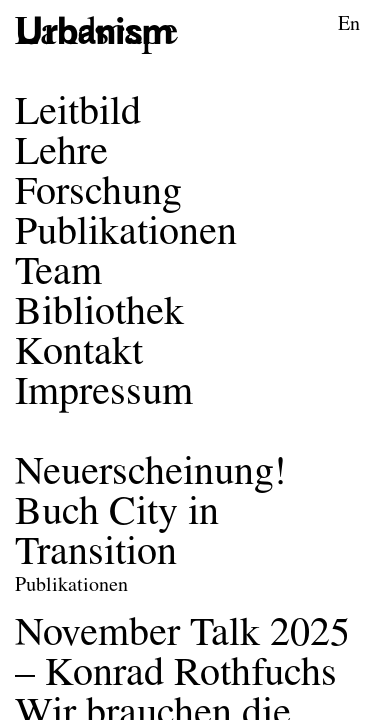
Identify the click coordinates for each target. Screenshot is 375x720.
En (349, 25)
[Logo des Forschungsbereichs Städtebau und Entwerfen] (97, 34)
